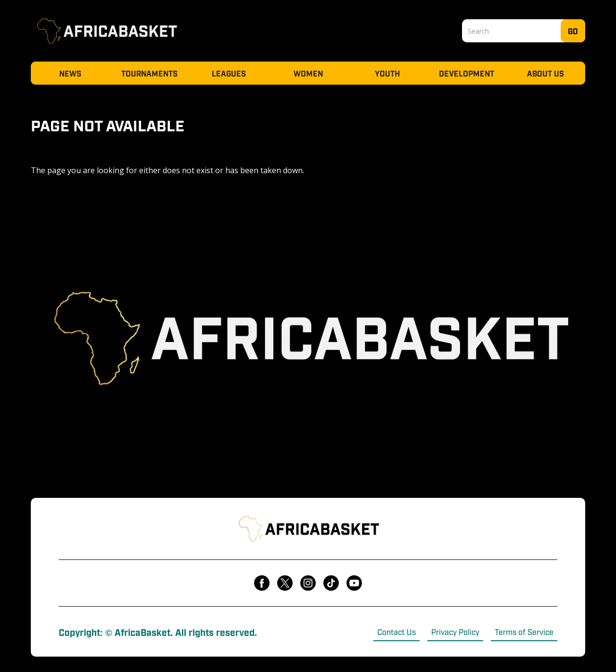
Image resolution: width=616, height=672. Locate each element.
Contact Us (397, 632)
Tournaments (149, 73)
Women (308, 73)
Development (467, 73)
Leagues (229, 73)
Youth (387, 73)
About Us (545, 73)
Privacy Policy (455, 632)
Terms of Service (524, 632)
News (70, 73)
